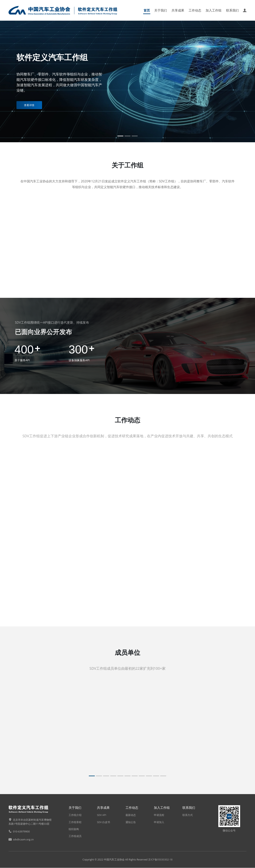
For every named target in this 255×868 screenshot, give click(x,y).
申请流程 (159, 815)
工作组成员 (75, 836)
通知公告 (131, 822)
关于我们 (161, 10)
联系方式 (188, 815)
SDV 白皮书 (104, 822)
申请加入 (159, 822)
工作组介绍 (75, 815)
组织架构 (74, 829)
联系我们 (232, 10)
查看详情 (29, 105)
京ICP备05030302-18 (160, 859)
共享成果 (178, 10)
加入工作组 (214, 10)
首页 (147, 10)
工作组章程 (75, 822)
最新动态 (131, 815)
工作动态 (195, 10)
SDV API (102, 815)
